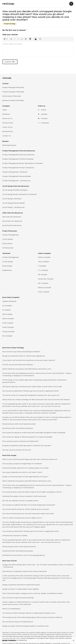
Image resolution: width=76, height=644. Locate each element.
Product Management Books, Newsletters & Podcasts (23, 163)
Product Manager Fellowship (13, 87)
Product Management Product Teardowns (18, 168)
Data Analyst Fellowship (12, 96)
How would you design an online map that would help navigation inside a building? (34, 433)
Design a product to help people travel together (21, 589)
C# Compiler (43, 275)
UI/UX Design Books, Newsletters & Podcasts (20, 194)
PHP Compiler (7, 314)
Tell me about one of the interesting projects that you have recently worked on (32, 617)
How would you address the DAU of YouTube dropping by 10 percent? (29, 505)
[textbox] (38, 49)
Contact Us (7, 136)
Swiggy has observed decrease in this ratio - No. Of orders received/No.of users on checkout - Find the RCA (38, 566)
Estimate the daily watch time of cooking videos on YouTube (25, 468)
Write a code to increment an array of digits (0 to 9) (22, 518)
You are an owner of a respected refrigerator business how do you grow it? (31, 395)
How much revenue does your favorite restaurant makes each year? (28, 514)
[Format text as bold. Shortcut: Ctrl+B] (11, 39)
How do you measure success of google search (20, 501)
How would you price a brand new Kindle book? (20, 441)
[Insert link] (22, 39)
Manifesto (6, 114)
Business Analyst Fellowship (13, 100)
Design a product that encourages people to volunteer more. (26, 626)
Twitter (42, 110)
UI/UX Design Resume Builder (14, 203)
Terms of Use (7, 127)
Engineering (7, 270)
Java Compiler (44, 262)
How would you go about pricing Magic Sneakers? (21, 352)
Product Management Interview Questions (19, 155)
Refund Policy (8, 131)
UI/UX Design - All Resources (13, 207)
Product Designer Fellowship (13, 92)
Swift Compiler (8, 323)
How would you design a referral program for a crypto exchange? (27, 437)
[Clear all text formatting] (31, 39)
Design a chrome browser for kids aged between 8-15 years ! (25, 477)
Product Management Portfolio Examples (18, 159)
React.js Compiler (45, 288)
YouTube (43, 118)
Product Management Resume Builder (17, 176)
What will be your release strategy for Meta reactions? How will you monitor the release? (36, 400)
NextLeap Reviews (9, 145)
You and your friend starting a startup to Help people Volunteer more (29, 613)
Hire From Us (7, 118)
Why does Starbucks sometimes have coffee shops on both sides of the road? (32, 387)
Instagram (43, 123)
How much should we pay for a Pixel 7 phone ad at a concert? (26, 509)
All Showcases (8, 248)
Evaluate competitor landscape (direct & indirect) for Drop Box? (27, 446)
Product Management (11, 235)
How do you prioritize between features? (18, 365)
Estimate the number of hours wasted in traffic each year (24, 496)
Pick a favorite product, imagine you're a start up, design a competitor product (33, 593)
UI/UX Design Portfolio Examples (15, 190)
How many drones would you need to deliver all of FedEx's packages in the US (32, 492)
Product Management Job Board (15, 172)
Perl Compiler (7, 336)
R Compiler (7, 310)
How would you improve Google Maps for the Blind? (22, 464)
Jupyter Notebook (9, 301)
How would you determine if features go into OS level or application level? (31, 391)
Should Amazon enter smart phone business (19, 424)
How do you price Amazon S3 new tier (17, 450)
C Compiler (42, 266)
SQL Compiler (43, 283)
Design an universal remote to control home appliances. (24, 356)
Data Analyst (7, 243)
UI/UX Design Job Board (12, 199)
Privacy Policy (8, 123)
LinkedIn (43, 114)
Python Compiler (44, 257)
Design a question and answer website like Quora (21, 585)
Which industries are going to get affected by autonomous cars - (27, 369)
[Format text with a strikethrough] (26, 39)
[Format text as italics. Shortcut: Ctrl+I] (15, 39)
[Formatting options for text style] (6, 39)
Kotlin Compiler (8, 319)
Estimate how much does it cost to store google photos (24, 555)
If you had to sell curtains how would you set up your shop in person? (29, 360)
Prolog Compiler (9, 332)
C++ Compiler (43, 270)
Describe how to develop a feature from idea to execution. (25, 571)
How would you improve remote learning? (18, 598)
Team (5, 110)
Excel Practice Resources (12, 225)
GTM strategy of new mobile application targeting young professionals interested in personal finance (35, 381)
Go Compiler (7, 306)
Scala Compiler (8, 327)
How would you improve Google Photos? (18, 622)
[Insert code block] (18, 39)
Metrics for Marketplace (11, 609)
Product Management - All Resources (16, 181)
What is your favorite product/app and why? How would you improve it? (30, 459)
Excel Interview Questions (12, 221)
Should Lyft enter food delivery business (18, 428)
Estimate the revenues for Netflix (15, 536)
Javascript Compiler (46, 279)
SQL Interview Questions (12, 217)
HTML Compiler (44, 292)
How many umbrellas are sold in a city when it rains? (22, 472)
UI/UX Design (8, 239)
